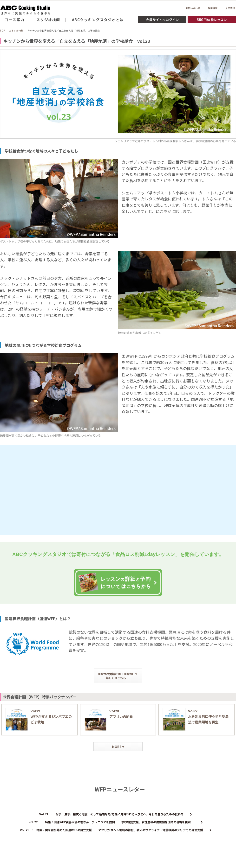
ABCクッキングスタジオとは (98, 20)
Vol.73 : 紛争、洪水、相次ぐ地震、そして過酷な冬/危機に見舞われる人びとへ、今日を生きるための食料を (116, 814)
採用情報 (213, 8)
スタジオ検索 (48, 20)
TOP (2, 30)
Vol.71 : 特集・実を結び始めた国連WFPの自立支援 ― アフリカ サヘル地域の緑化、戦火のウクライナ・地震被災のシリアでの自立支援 (116, 830)
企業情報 (230, 8)
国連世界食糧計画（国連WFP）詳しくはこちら (118, 676)
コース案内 (15, 20)
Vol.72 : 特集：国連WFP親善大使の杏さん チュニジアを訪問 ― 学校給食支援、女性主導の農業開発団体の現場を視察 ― (116, 822)
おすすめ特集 (16, 30)
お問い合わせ (193, 8)
